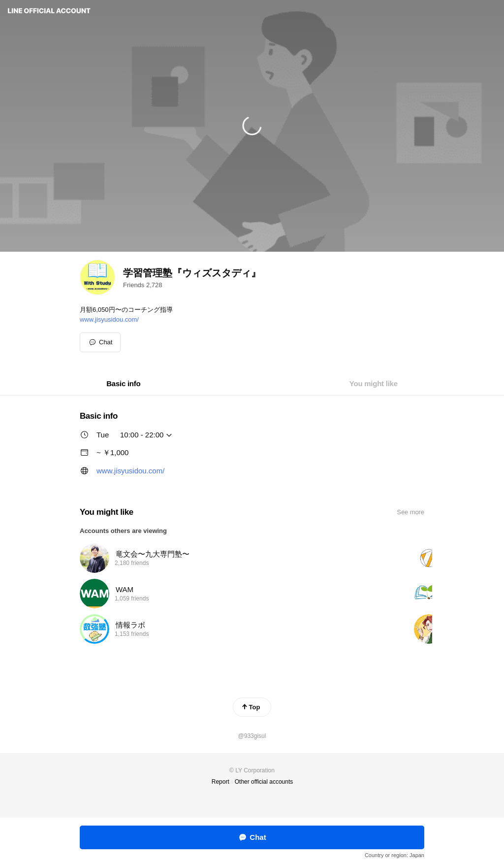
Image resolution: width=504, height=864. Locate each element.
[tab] (123, 384)
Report (220, 782)
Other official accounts (264, 782)
